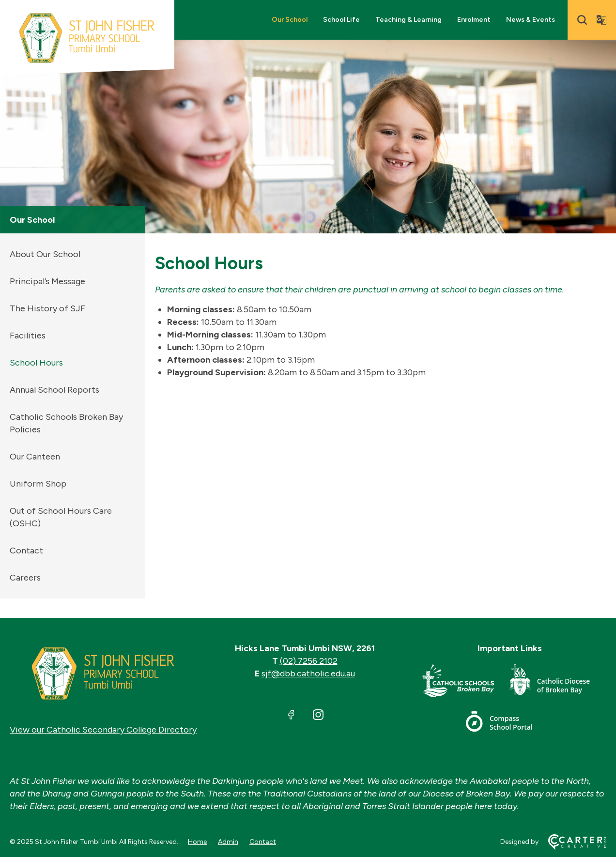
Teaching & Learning (408, 20)
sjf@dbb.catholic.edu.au (308, 673)
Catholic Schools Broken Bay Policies (66, 423)
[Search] (582, 20)
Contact (26, 551)
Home (197, 842)
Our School (290, 20)
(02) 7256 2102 (309, 661)
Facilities (28, 336)
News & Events (531, 20)
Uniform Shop (38, 484)
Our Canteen (35, 457)
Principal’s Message (47, 281)
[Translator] (601, 20)
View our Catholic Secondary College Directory (103, 730)
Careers (25, 578)
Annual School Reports (54, 390)
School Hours (36, 363)
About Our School (45, 254)
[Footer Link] (466, 683)
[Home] (103, 673)
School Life (341, 20)
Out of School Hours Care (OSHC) (61, 517)
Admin (228, 842)
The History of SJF (47, 308)
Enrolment (474, 20)
